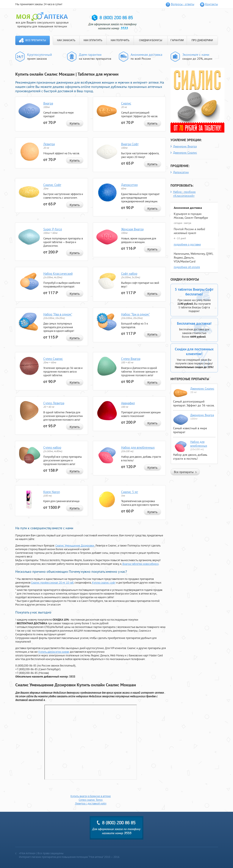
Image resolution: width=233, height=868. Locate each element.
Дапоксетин (129, 185)
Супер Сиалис (53, 359)
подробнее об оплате (187, 267)
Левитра (49, 144)
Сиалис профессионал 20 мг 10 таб (52, 583)
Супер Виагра (131, 359)
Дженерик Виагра (185, 146)
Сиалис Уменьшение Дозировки (75, 546)
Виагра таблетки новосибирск (141, 564)
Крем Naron (52, 492)
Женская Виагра (132, 229)
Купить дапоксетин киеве (54, 652)
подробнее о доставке (187, 244)
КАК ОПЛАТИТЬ (93, 40)
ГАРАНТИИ (177, 40)
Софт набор (129, 274)
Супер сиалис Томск (91, 800)
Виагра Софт (130, 144)
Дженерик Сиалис (185, 153)
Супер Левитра (54, 403)
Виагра (48, 103)
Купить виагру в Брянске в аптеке (91, 796)
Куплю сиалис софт (104, 583)
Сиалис (126, 103)
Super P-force (53, 229)
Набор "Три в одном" (135, 314)
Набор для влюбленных (138, 447)
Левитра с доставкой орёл (91, 803)
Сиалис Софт (52, 185)
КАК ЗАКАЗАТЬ (66, 40)
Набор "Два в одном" (58, 314)
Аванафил (128, 403)
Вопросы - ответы (183, 4)
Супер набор (52, 447)
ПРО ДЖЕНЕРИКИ (202, 40)
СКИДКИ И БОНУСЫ (151, 40)
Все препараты (36, 40)
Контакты (212, 4)
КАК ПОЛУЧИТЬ (120, 40)
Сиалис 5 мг (130, 492)
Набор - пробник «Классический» (184, 194)
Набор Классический (58, 274)
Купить (75, 123)
